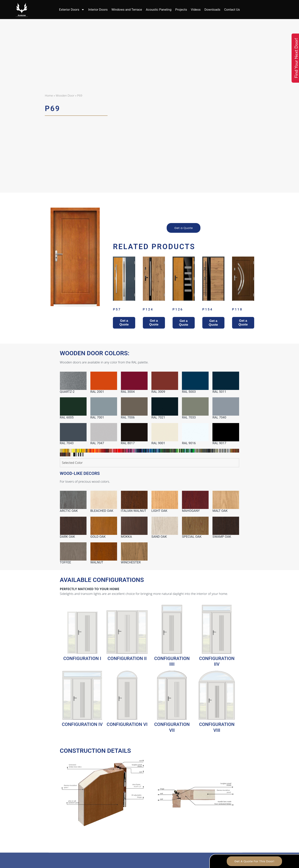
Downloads (212, 10)
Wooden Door (65, 95)
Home (49, 95)
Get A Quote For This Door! (254, 861)
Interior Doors (98, 10)
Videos (196, 10)
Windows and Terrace (127, 10)
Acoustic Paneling (159, 10)
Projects (181, 10)
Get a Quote (184, 228)
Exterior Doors (72, 10)
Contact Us (232, 10)
